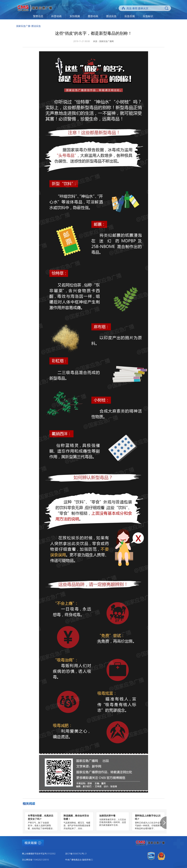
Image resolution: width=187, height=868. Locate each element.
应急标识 (148, 16)
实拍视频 (75, 16)
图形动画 (93, 16)
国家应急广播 (23, 26)
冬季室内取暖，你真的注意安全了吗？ (41, 817)
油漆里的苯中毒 (107, 816)
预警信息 (38, 16)
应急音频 (130, 16)
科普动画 (56, 16)
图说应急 (111, 16)
